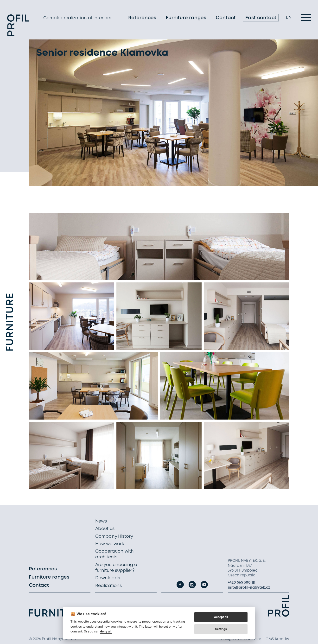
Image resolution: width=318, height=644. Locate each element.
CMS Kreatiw (277, 639)
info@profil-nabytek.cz (249, 588)
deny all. (106, 631)
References (142, 18)
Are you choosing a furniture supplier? (116, 568)
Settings (221, 629)
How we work (110, 544)
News (101, 521)
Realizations (108, 586)
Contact (226, 18)
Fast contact (261, 18)
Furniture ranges (186, 18)
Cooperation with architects (114, 554)
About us (105, 529)
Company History (114, 536)
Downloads (108, 578)
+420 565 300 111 (242, 583)
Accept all (221, 617)
